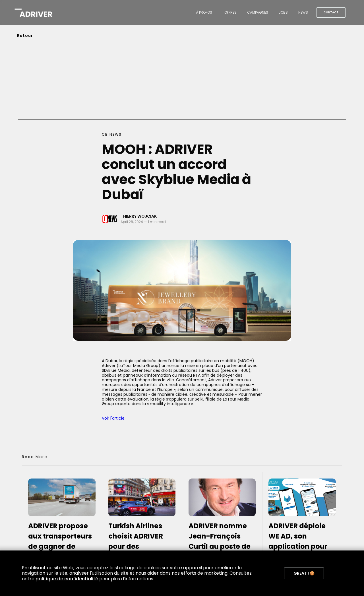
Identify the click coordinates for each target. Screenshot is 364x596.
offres (230, 12)
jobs (283, 12)
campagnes (258, 12)
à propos (204, 12)
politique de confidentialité (67, 579)
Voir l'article (113, 418)
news (303, 12)
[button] (304, 573)
